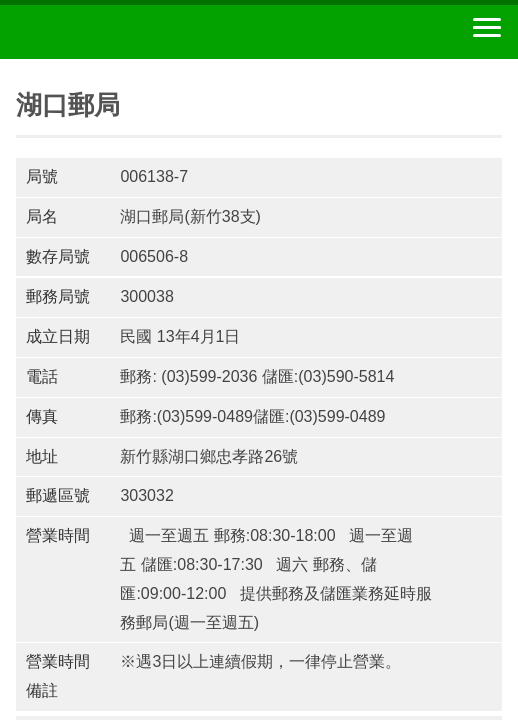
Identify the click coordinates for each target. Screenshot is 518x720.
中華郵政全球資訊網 (125, 32)
